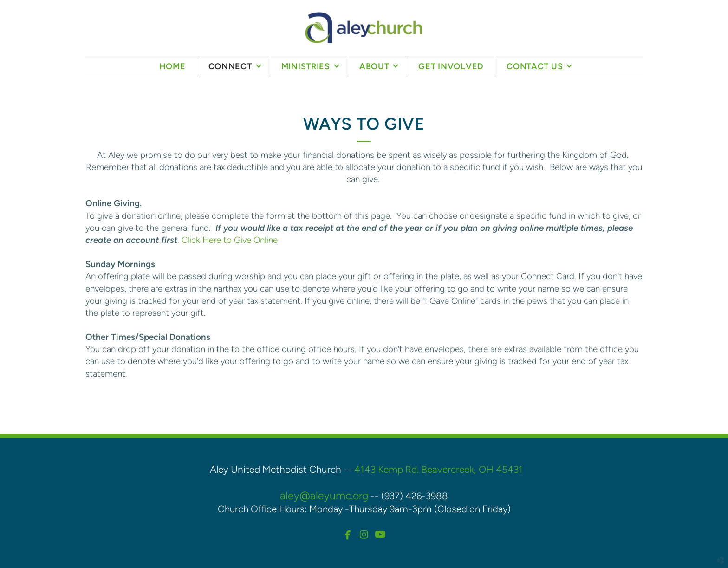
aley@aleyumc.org (324, 496)
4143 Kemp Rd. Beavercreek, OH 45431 (439, 469)
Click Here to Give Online (230, 240)
